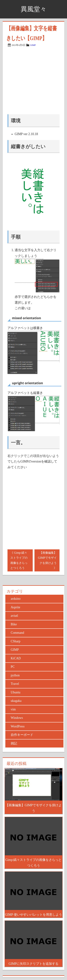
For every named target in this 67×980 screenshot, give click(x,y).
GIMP (33, 45)
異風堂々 (34, 9)
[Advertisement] (33, 81)
